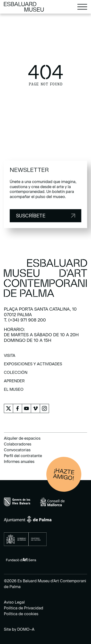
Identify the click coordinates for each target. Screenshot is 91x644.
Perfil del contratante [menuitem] (23, 456)
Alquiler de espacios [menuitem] (22, 438)
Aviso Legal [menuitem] (14, 602)
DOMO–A (26, 629)
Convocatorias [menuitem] (17, 450)
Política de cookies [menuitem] (21, 614)
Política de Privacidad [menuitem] (24, 608)
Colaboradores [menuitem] (18, 444)
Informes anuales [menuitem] (19, 462)
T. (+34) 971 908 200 (25, 320)
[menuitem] (10, 357)
